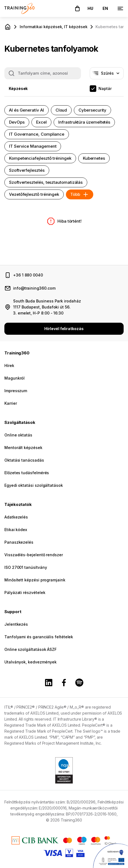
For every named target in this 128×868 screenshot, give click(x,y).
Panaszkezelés (19, 542)
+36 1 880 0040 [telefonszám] (28, 275)
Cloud (61, 110)
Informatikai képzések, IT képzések (53, 27)
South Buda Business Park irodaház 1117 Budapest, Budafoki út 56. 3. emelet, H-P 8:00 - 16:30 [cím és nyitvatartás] (47, 307)
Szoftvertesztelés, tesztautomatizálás (46, 182)
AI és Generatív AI (27, 110)
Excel (42, 122)
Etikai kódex (16, 530)
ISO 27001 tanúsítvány (26, 567)
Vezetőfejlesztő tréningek (34, 194)
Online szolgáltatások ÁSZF (30, 649)
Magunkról (14, 378)
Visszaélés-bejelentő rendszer (34, 555)
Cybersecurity (92, 110)
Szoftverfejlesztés (27, 170)
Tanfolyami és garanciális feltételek (39, 637)
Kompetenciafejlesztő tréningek (40, 158)
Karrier (11, 403)
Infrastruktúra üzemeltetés (84, 122)
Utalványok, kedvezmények (30, 662)
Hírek (9, 365)
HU (90, 8)
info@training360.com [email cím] (34, 288)
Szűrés (112, 75)
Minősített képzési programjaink (35, 580)
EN (105, 8)
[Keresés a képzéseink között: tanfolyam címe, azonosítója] (43, 73)
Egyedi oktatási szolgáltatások (34, 485)
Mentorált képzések (23, 448)
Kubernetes (94, 158)
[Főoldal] (8, 27)
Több (80, 194)
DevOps (17, 122)
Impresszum (16, 391)
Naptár (105, 88)
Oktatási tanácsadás (24, 460)
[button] (77, 8)
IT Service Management (33, 146)
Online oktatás (18, 435)
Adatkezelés (16, 517)
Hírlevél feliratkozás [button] (64, 329)
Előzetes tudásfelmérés (27, 473)
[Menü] (120, 8)
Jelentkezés (16, 624)
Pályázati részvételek (25, 592)
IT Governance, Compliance (37, 134)
